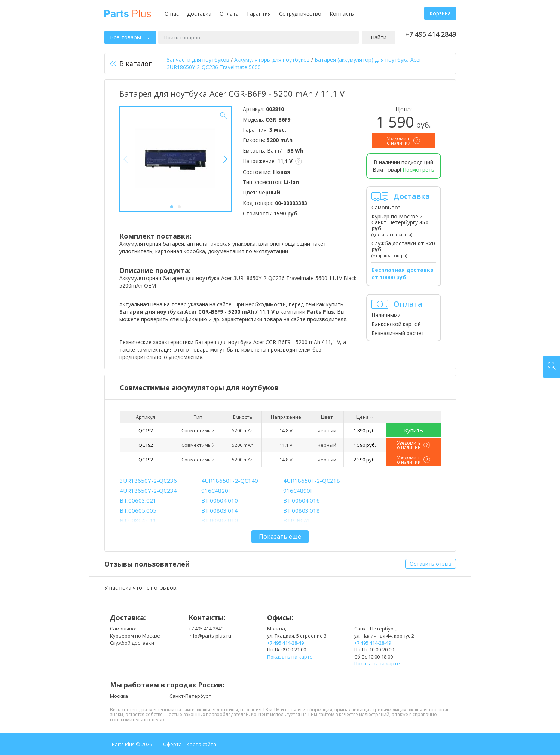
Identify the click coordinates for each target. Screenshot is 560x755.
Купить (414, 430)
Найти (379, 37)
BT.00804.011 (138, 520)
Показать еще (280, 537)
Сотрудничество (300, 14)
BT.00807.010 (220, 520)
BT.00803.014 (220, 510)
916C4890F (298, 491)
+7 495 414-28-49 (285, 643)
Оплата (229, 14)
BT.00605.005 (138, 510)
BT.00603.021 (138, 500)
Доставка (199, 14)
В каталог (131, 64)
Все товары (130, 37)
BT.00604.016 (302, 500)
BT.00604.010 (220, 500)
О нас (172, 14)
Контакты (342, 14)
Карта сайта (201, 744)
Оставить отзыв (431, 564)
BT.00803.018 (302, 510)
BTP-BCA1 (297, 520)
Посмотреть (418, 170)
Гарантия (259, 14)
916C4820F (216, 491)
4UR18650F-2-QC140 (230, 481)
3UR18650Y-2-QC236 (148, 481)
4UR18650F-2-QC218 (312, 481)
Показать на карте (290, 657)
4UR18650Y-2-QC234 (148, 491)
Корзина (440, 13)
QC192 (146, 430)
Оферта (172, 744)
